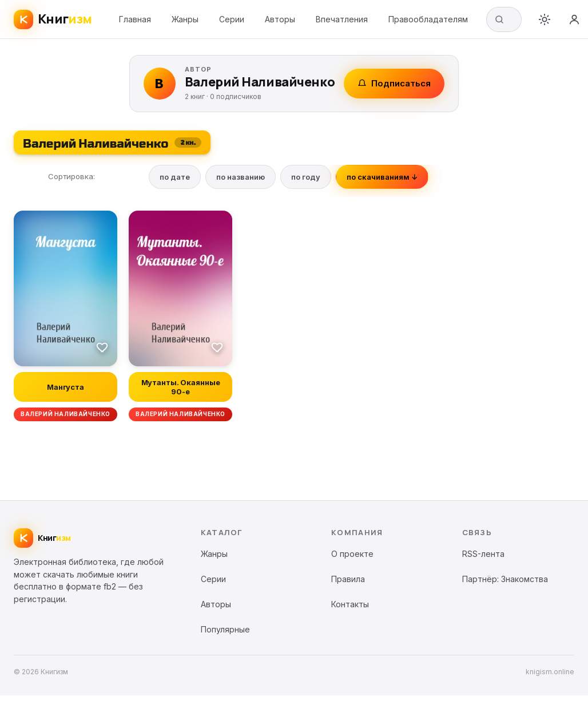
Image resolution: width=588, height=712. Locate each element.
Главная (135, 19)
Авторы (280, 19)
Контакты (350, 604)
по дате (175, 177)
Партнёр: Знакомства (505, 579)
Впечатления (342, 19)
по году (306, 177)
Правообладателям (428, 19)
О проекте (352, 554)
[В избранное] (102, 347)
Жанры (185, 19)
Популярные (225, 629)
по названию (241, 177)
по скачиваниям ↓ (382, 177)
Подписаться (394, 83)
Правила (348, 579)
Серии (232, 19)
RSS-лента (483, 554)
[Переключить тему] (545, 19)
